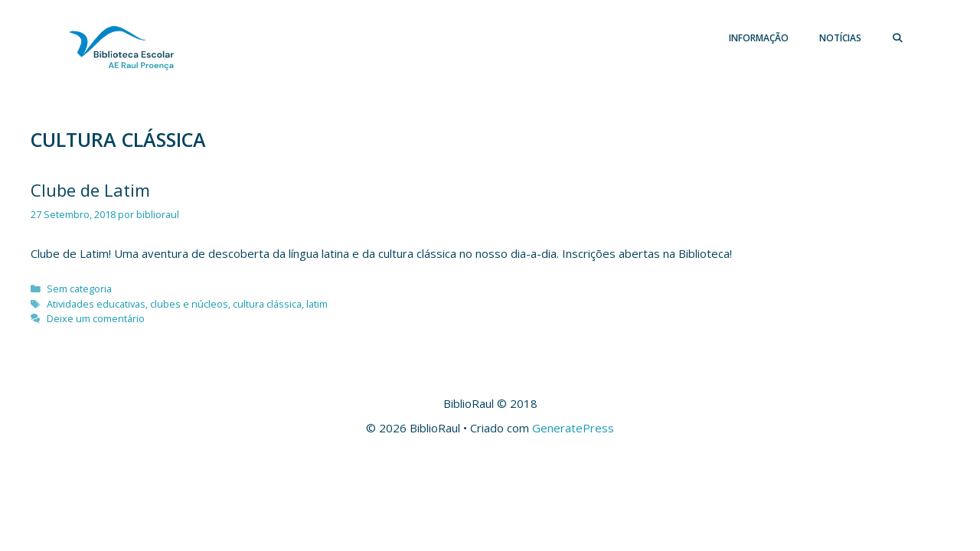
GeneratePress (573, 428)
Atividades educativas (96, 304)
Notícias (840, 38)
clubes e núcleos (189, 304)
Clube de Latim (90, 190)
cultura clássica (267, 304)
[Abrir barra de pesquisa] (898, 38)
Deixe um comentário (96, 318)
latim (317, 304)
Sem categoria (79, 289)
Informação (759, 38)
